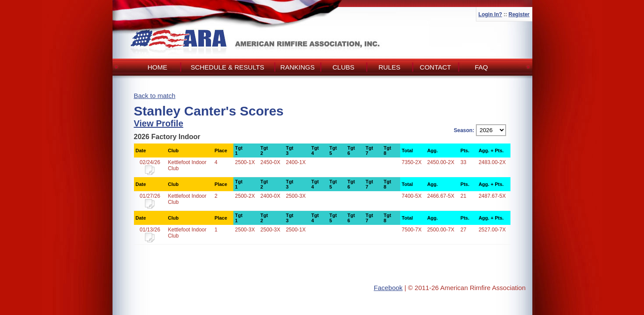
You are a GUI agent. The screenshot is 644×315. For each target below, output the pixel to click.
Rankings (297, 67)
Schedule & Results (227, 67)
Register (519, 14)
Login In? (490, 14)
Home (157, 67)
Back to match (155, 96)
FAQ (481, 67)
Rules (389, 67)
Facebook (388, 288)
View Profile (159, 123)
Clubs (343, 67)
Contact (435, 67)
